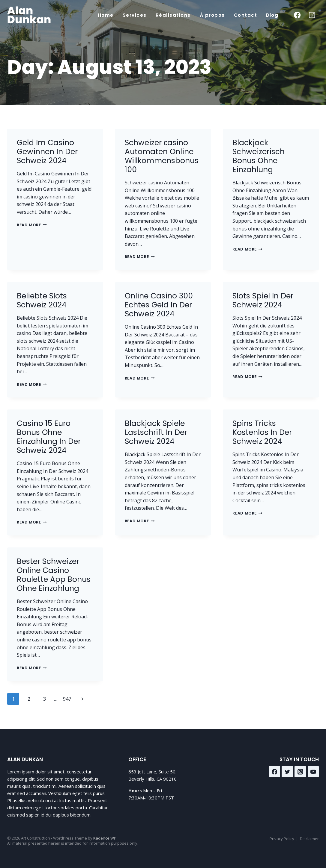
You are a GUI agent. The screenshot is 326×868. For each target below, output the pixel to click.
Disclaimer (309, 839)
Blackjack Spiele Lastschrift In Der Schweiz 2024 (156, 432)
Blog (272, 15)
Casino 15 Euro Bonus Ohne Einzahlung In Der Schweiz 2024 (49, 437)
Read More (32, 225)
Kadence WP (105, 838)
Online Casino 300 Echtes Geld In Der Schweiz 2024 (159, 305)
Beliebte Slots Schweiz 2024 (42, 300)
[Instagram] (312, 15)
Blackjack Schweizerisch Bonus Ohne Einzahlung (259, 156)
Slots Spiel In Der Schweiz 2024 (263, 300)
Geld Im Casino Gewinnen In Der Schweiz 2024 (47, 152)
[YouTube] (313, 772)
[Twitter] (287, 772)
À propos (212, 15)
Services (135, 15)
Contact (246, 15)
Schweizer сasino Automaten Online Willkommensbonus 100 (162, 156)
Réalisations (173, 15)
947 (67, 699)
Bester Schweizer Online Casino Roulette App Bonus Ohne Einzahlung (54, 575)
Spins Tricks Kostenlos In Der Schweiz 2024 (262, 432)
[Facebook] (297, 15)
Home (106, 15)
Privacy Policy (282, 839)
